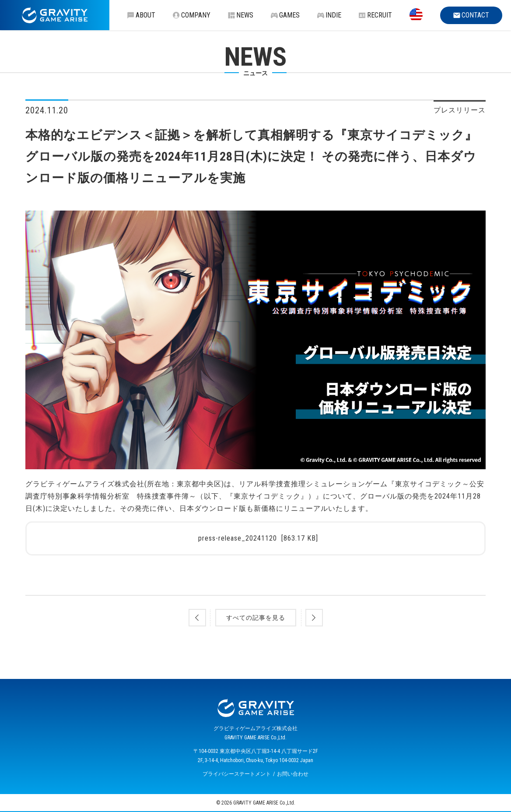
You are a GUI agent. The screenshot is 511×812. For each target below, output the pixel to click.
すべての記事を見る (256, 618)
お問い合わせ (293, 774)
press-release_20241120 (258, 538)
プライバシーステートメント (237, 774)
